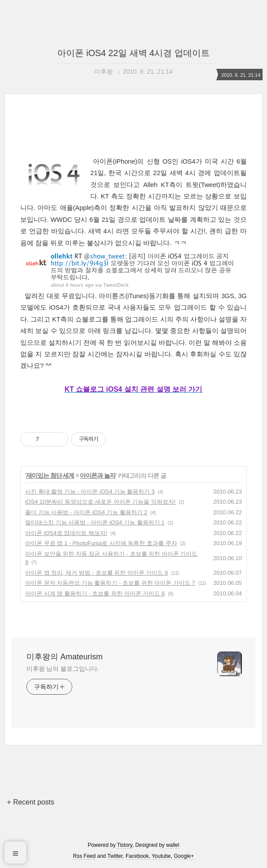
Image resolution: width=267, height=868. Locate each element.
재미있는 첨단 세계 (50, 475)
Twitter (115, 856)
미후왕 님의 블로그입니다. (63, 669)
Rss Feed (84, 856)
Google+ (184, 856)
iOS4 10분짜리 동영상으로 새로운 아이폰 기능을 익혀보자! (100, 502)
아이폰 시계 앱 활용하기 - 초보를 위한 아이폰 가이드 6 (95, 593)
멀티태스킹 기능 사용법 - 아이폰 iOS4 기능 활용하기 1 (95, 522)
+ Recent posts (31, 802)
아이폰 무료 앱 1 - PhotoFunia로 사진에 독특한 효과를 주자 (101, 543)
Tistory (125, 845)
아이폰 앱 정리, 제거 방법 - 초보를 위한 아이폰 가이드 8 (96, 573)
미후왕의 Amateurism (65, 657)
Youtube (161, 856)
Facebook (137, 856)
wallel (173, 845)
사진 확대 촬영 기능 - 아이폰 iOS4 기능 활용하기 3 (90, 492)
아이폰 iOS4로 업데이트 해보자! (66, 533)
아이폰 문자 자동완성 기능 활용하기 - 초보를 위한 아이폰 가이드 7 (110, 583)
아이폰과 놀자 (98, 475)
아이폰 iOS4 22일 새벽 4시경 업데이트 (133, 53)
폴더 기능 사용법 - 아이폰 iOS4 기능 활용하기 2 (86, 512)
